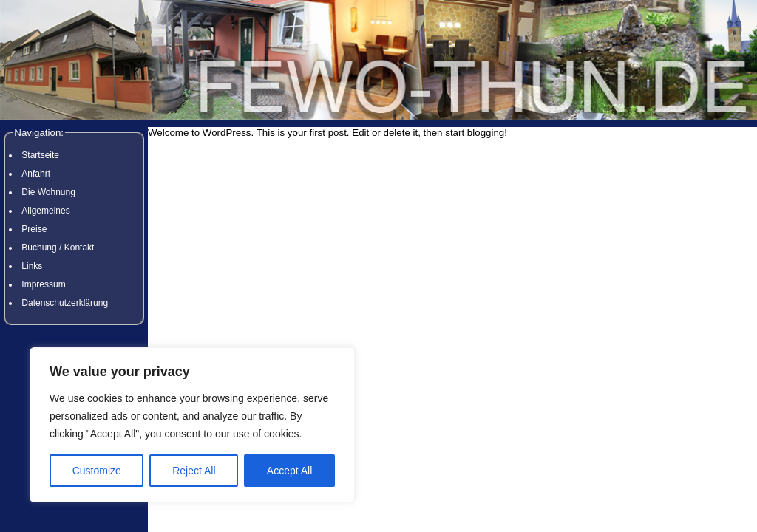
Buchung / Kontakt (58, 248)
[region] (192, 425)
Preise (34, 229)
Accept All (289, 471)
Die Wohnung (48, 192)
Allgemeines (45, 211)
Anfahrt (36, 174)
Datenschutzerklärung (65, 303)
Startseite (40, 155)
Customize (97, 471)
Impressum (43, 284)
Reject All (194, 471)
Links (32, 266)
